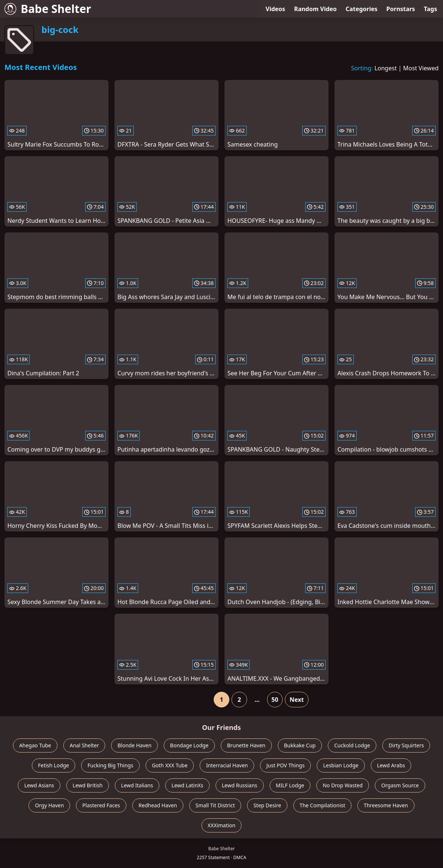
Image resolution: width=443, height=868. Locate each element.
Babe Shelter (48, 9)
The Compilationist (322, 805)
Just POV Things (285, 765)
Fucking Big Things (110, 765)
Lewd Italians (137, 785)
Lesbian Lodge (341, 765)
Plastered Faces (101, 805)
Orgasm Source (400, 785)
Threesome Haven (386, 805)
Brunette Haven (246, 745)
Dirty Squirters (406, 745)
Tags (430, 9)
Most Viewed (421, 68)
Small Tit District (215, 805)
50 (275, 700)
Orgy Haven (49, 805)
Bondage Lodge (189, 745)
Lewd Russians (240, 785)
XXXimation (222, 825)
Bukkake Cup (300, 745)
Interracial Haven (227, 765)
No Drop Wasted (343, 785)
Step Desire (267, 805)
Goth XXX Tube (170, 765)
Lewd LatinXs (187, 785)
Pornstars (401, 9)
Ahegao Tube (35, 745)
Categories (362, 9)
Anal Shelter (84, 745)
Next (297, 700)
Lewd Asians (39, 785)
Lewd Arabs (391, 765)
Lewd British (88, 785)
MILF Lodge (290, 785)
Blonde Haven (134, 745)
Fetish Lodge (54, 765)
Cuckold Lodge (352, 745)
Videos (275, 9)
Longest (386, 68)
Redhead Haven (158, 805)
